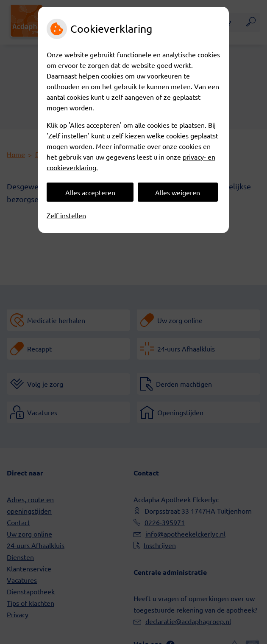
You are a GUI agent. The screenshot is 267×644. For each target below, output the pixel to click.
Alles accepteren (90, 192)
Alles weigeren (178, 192)
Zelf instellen (66, 215)
